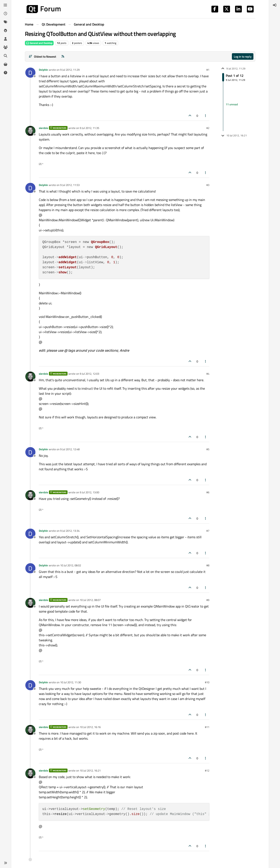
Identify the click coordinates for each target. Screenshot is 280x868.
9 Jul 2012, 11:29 (70, 70)
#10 (207, 682)
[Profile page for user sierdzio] (30, 131)
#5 (208, 449)
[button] (5, 863)
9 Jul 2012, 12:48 (70, 449)
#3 (208, 185)
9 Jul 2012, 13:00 (89, 492)
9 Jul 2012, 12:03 (89, 374)
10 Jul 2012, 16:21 (90, 770)
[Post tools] (206, 116)
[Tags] (5, 22)
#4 (208, 374)
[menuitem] (275, 5)
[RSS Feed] (63, 56)
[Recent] (5, 14)
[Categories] (5, 5)
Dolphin (43, 70)
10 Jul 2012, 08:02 (71, 565)
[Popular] (5, 30)
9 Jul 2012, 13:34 (70, 531)
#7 (208, 531)
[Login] (275, 5)
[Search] (5, 56)
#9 (208, 600)
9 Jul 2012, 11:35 (89, 128)
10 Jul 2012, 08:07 (90, 600)
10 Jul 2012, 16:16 (90, 727)
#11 (207, 727)
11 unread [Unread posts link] (232, 104)
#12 (207, 770)
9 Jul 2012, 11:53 (70, 185)
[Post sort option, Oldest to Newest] (43, 56)
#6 (208, 492)
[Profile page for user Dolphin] (30, 73)
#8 (208, 565)
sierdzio (43, 128)
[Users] (5, 39)
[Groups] (5, 47)
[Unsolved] (5, 73)
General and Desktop (39, 43)
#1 (208, 70)
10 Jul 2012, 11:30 (71, 682)
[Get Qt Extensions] (5, 64)
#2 (208, 128)
